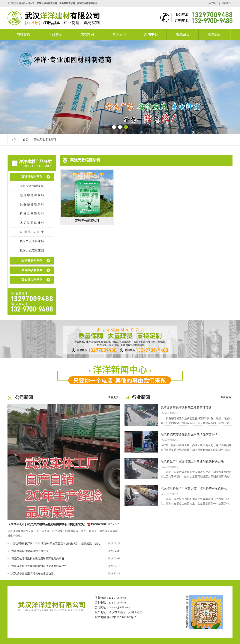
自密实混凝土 (32, 232)
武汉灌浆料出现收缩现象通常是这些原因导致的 (39, 566)
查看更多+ (114, 397)
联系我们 (226, 3)
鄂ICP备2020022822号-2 (121, 617)
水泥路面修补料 (32, 223)
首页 (26, 140)
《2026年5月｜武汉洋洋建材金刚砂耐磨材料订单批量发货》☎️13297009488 (57, 524)
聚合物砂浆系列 (32, 270)
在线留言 (183, 34)
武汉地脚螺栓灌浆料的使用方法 (30, 551)
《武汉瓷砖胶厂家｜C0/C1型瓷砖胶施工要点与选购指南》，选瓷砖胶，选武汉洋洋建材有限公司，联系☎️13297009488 (80, 544)
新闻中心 (151, 34)
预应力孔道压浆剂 (32, 250)
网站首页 (23, 34)
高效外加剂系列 (32, 280)
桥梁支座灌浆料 (32, 214)
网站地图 (100, 617)
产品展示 (55, 34)
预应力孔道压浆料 (32, 241)
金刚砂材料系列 (32, 261)
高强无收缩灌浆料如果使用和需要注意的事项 (38, 559)
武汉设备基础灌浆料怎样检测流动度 (32, 574)
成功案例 (87, 34)
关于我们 (213, 3)
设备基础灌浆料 (32, 204)
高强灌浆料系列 (32, 177)
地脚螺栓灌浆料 (32, 195)
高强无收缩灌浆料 (45, 140)
